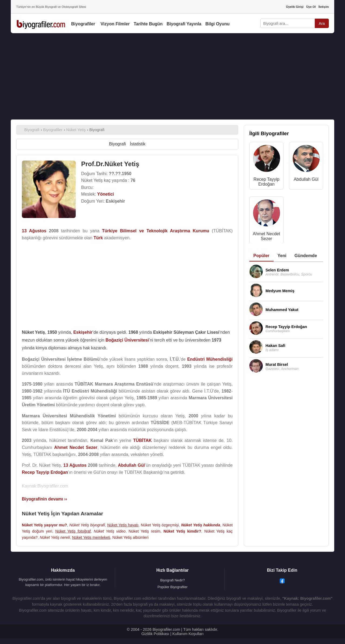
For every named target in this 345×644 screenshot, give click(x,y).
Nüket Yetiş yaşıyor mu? (44, 525)
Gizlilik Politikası (155, 634)
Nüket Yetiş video (110, 531)
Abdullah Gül (306, 179)
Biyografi (117, 144)
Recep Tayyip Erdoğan (267, 182)
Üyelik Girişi (295, 7)
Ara (322, 23)
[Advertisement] (172, 76)
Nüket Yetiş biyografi (87, 525)
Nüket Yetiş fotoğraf (73, 531)
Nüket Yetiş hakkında (201, 525)
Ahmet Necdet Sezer (266, 236)
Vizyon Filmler (115, 24)
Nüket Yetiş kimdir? (182, 531)
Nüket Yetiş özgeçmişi (160, 525)
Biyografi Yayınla (184, 24)
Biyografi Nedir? (172, 580)
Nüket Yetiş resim (144, 531)
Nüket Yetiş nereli (55, 537)
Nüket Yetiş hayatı (123, 525)
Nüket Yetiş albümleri (130, 537)
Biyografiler (83, 24)
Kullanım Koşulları (188, 634)
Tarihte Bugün (148, 24)
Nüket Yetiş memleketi (91, 537)
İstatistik (138, 144)
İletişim (324, 7)
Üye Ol (311, 7)
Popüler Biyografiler (172, 587)
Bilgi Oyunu (218, 24)
